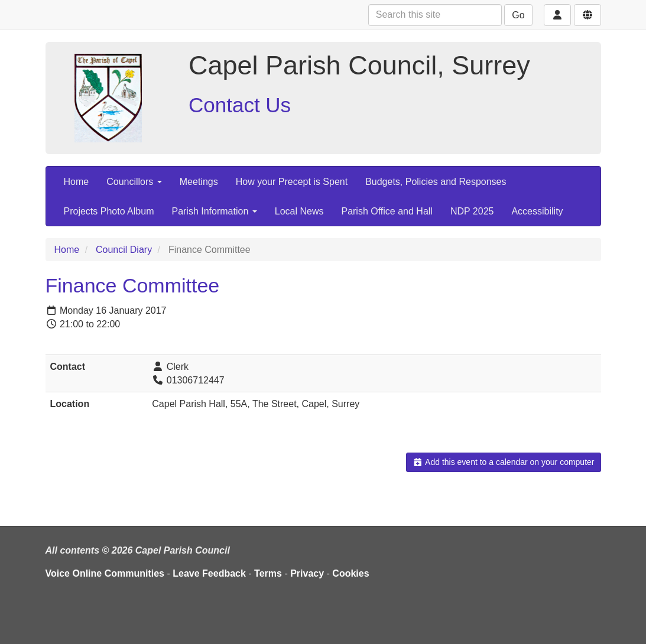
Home (77, 182)
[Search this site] (435, 15)
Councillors (134, 182)
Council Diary (124, 250)
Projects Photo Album (109, 211)
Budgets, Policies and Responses (436, 182)
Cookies (350, 573)
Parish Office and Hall (387, 211)
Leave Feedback (209, 573)
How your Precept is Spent (292, 182)
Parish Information (214, 211)
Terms (268, 573)
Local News (299, 211)
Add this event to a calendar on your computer (503, 462)
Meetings (199, 182)
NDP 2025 (472, 211)
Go (518, 15)
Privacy (307, 573)
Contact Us (240, 105)
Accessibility (537, 211)
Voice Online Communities (105, 573)
